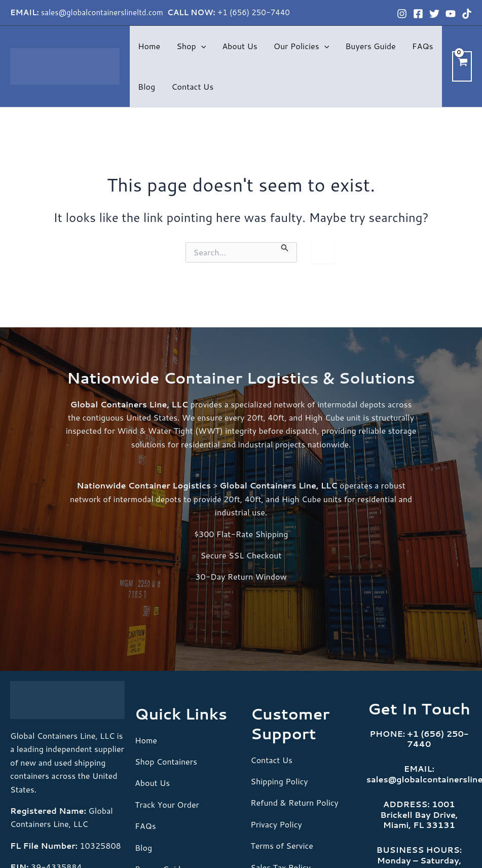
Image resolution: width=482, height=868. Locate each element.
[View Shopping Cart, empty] (462, 66)
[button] (201, 46)
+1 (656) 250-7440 (254, 12)
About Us (239, 46)
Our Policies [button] (301, 46)
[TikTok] (467, 14)
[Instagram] (402, 14)
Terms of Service (282, 845)
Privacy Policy (276, 824)
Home (149, 46)
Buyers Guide (370, 46)
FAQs (423, 46)
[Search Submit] (285, 247)
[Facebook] (418, 14)
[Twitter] (434, 14)
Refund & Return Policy (295, 802)
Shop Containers (166, 761)
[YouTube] (451, 14)
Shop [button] (191, 46)
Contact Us (192, 86)
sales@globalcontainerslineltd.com (103, 12)
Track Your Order (167, 804)
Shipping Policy (279, 781)
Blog (146, 86)
